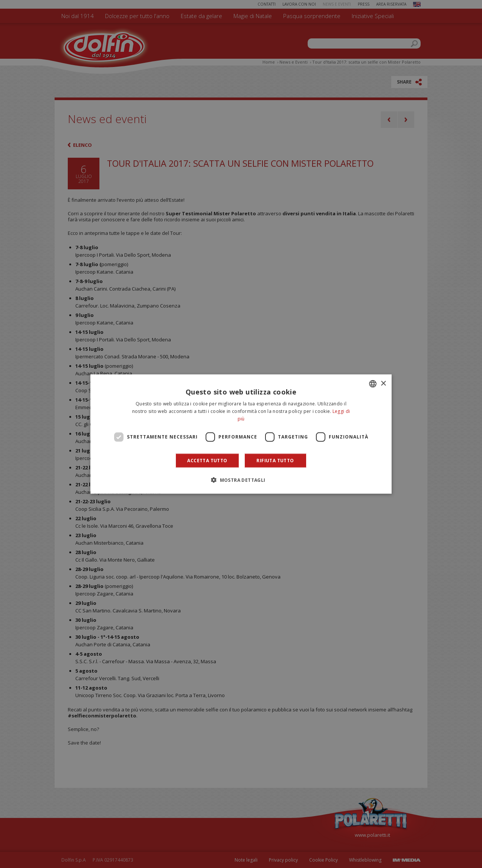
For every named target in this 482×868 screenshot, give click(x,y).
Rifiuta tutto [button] (275, 460)
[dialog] (241, 434)
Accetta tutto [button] (207, 460)
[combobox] (373, 384)
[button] (241, 480)
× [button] (383, 383)
